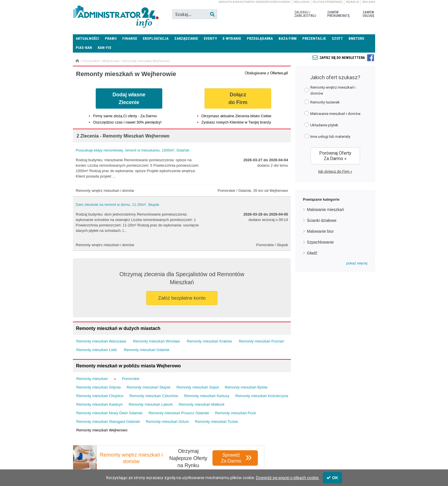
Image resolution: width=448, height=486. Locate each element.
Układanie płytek (321, 125)
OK (332, 478)
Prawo (111, 38)
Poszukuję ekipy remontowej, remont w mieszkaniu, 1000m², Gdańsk (132, 150)
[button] (357, 263)
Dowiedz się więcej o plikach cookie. (288, 478)
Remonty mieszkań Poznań (261, 341)
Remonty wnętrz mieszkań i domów (330, 90)
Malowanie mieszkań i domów (332, 113)
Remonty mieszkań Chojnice (100, 396)
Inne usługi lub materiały (327, 136)
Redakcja (352, 2)
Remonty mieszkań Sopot (198, 387)
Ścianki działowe (322, 220)
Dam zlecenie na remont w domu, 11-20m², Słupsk (117, 205)
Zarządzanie (186, 38)
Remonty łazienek (322, 102)
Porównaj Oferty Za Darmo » (335, 156)
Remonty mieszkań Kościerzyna (262, 396)
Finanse (130, 38)
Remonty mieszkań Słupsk (148, 387)
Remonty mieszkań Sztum (168, 422)
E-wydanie (232, 38)
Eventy (210, 38)
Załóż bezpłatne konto (182, 298)
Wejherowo (111, 61)
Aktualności (87, 38)
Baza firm (288, 38)
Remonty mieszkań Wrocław (157, 341)
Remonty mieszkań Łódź (97, 350)
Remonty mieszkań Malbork (201, 404)
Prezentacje (314, 38)
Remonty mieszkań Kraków (209, 341)
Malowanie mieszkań (325, 210)
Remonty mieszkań (92, 379)
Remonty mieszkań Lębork (151, 404)
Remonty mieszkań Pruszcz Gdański (179, 413)
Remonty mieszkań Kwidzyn (100, 404)
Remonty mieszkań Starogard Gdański (108, 422)
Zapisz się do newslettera (342, 58)
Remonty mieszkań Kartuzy (207, 396)
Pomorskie (91, 61)
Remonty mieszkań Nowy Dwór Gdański (109, 413)
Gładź (312, 253)
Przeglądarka (260, 38)
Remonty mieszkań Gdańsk (147, 350)
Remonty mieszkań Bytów (246, 387)
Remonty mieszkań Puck (236, 413)
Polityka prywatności (328, 2)
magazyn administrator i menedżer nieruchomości (255, 2)
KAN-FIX (104, 48)
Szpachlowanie (320, 242)
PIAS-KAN (84, 48)
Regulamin (302, 2)
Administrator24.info (116, 14)
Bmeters (356, 38)
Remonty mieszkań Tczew (217, 422)
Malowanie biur (320, 231)
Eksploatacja (156, 38)
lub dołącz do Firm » (335, 171)
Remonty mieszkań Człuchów (154, 396)
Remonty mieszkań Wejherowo (146, 61)
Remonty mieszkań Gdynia (98, 387)
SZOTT (337, 38)
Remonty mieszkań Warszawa (101, 341)
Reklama (369, 2)
